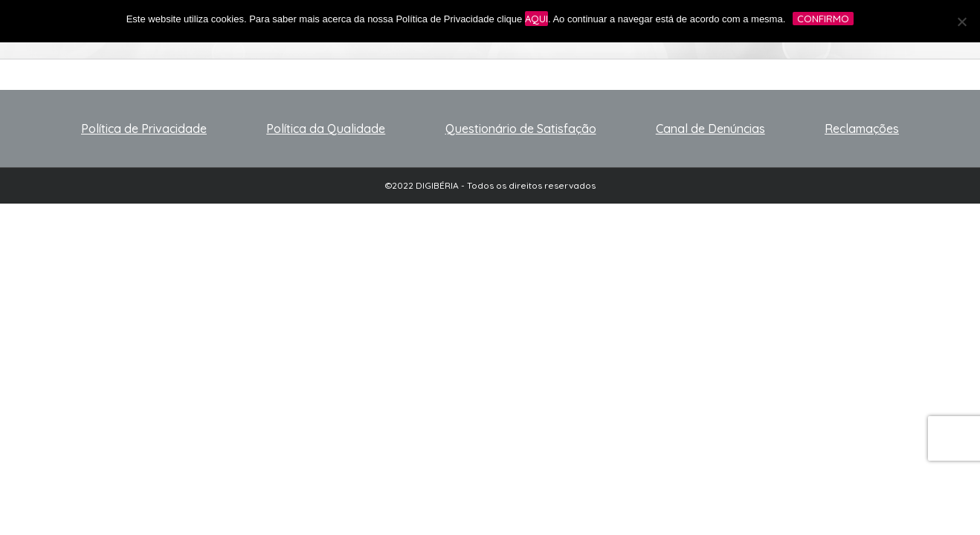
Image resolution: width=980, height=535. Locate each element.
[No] (961, 22)
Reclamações (862, 129)
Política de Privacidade (144, 129)
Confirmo (823, 19)
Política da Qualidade (326, 129)
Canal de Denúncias (710, 129)
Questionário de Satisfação (521, 129)
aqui (536, 19)
